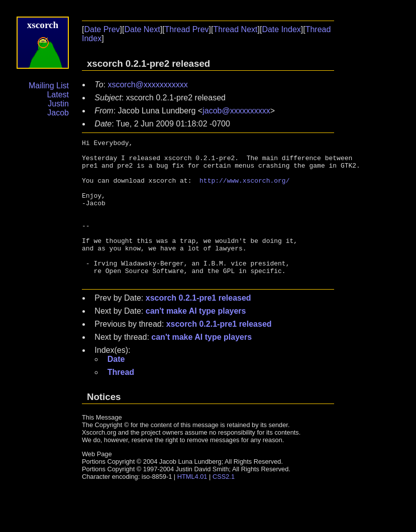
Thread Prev (187, 29)
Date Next (142, 29)
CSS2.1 (224, 505)
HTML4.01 (192, 505)
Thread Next (235, 29)
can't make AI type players (196, 340)
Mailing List (49, 86)
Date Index (281, 29)
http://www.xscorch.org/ (244, 189)
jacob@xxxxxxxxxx (236, 111)
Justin (58, 104)
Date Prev (102, 29)
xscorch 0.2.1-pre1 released (198, 326)
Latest (58, 95)
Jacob (58, 113)
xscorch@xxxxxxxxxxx (147, 85)
